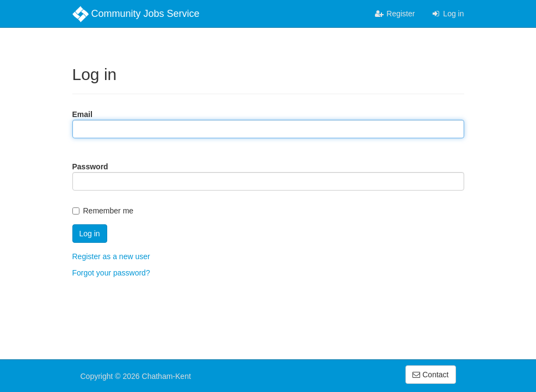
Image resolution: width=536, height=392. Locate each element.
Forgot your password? (111, 273)
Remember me (103, 211)
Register (395, 14)
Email (82, 114)
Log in (447, 14)
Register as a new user (111, 256)
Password (90, 167)
